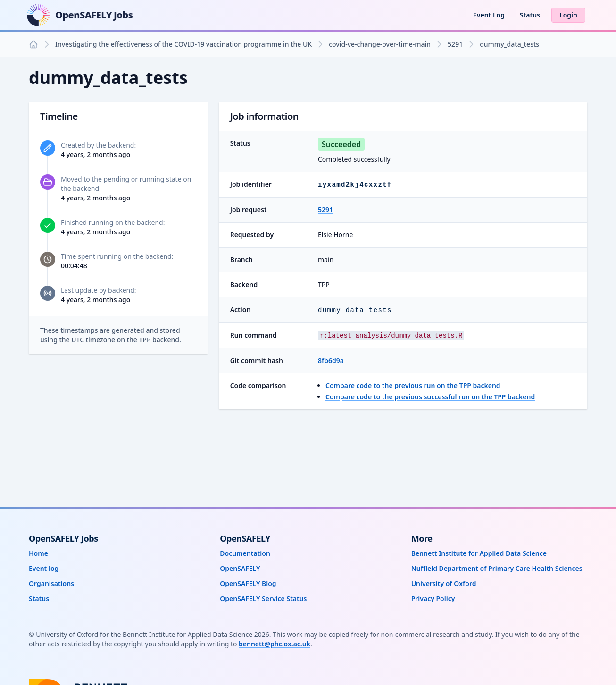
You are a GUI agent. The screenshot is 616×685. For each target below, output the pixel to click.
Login (568, 15)
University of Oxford (444, 583)
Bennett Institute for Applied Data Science (479, 553)
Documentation (245, 553)
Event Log (489, 15)
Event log (44, 568)
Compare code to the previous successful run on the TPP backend (430, 397)
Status (530, 15)
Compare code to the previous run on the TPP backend (413, 385)
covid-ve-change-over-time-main (380, 44)
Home (38, 553)
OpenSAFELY (240, 568)
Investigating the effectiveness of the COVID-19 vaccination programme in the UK (183, 44)
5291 (455, 44)
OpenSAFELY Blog (248, 583)
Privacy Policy (433, 598)
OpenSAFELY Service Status (263, 598)
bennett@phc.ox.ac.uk (275, 644)
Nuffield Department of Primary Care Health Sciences (497, 568)
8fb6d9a (331, 360)
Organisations (51, 583)
